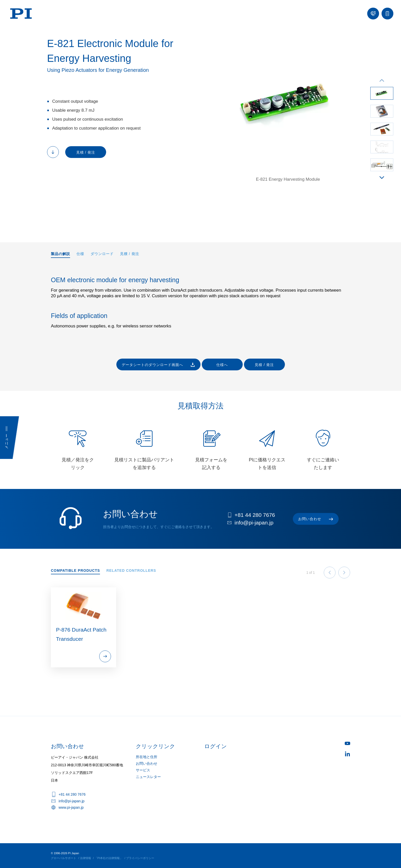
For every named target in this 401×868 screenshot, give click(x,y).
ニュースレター (148, 777)
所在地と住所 (147, 757)
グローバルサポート (64, 858)
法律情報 (85, 858)
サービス (143, 770)
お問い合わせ (147, 763)
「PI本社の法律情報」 (109, 858)
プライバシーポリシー (140, 858)
